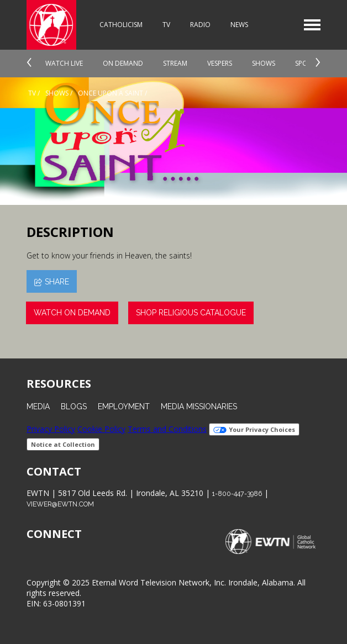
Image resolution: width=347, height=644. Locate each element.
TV (166, 25)
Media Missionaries (199, 407)
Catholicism (121, 25)
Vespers (220, 63)
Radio (200, 25)
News (239, 25)
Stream (175, 63)
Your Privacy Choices (254, 429)
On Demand (123, 63)
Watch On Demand (72, 313)
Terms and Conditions (167, 429)
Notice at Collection (63, 444)
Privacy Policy (51, 429)
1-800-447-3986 (237, 493)
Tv (32, 93)
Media (38, 407)
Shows (264, 63)
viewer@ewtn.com (60, 504)
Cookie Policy (101, 429)
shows (57, 93)
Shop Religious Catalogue (191, 313)
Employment (124, 407)
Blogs (74, 407)
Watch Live (64, 63)
